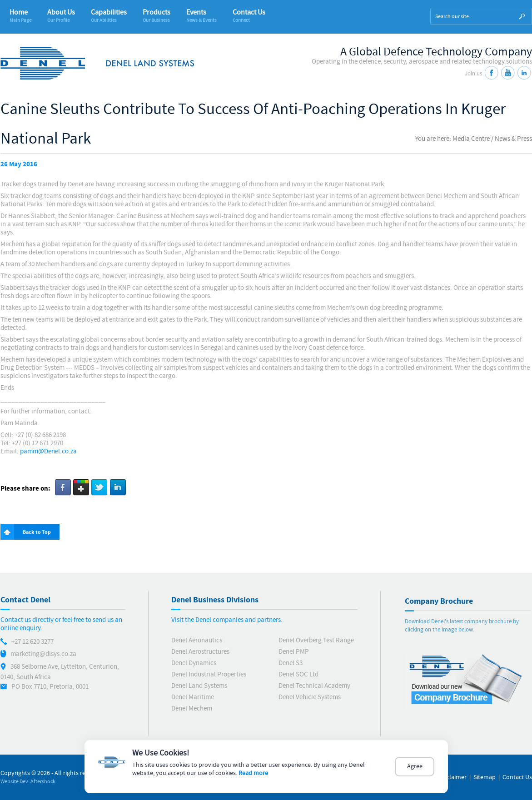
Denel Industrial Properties (209, 674)
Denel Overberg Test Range (316, 640)
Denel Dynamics (194, 663)
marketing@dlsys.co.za (43, 654)
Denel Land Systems (199, 686)
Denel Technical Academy (314, 686)
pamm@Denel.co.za (48, 451)
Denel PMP (294, 652)
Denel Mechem (192, 708)
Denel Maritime (193, 697)
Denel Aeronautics (197, 640)
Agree (415, 767)
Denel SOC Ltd (298, 674)
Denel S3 (291, 663)
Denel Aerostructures (200, 652)
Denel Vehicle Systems (310, 697)
